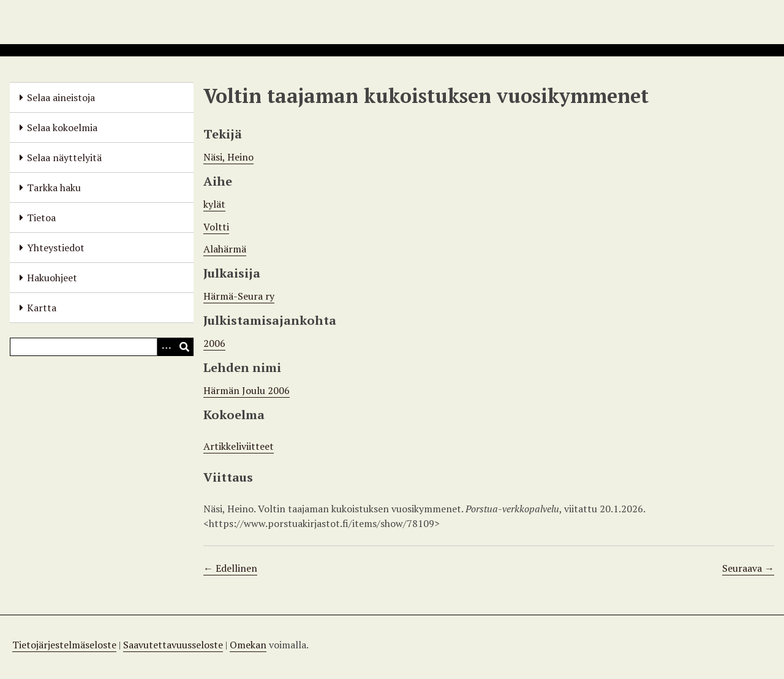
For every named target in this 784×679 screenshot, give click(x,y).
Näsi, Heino (228, 157)
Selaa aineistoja (61, 97)
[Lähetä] (184, 347)
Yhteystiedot (56, 248)
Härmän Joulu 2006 (247, 390)
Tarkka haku (54, 188)
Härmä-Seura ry (239, 296)
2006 (214, 343)
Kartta (42, 308)
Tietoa (41, 218)
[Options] (166, 347)
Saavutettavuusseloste (173, 645)
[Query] (102, 347)
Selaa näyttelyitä (64, 157)
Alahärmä (225, 249)
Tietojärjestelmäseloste (64, 645)
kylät (214, 204)
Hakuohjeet (52, 278)
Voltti (216, 227)
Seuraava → (748, 568)
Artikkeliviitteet (239, 446)
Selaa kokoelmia (62, 127)
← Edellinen (230, 568)
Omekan (248, 645)
